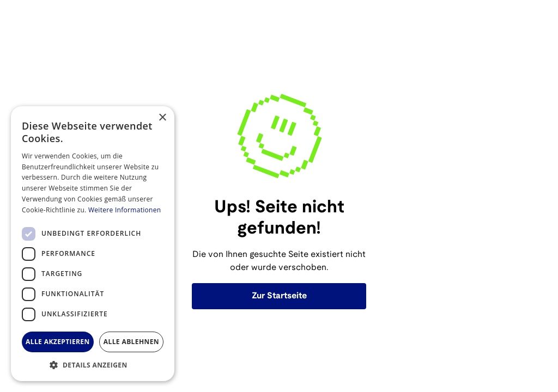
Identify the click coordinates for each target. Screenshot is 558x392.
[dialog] (93, 244)
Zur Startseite (279, 296)
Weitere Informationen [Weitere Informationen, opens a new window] (125, 210)
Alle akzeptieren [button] (58, 342)
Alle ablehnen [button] (131, 342)
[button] (93, 365)
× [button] (162, 118)
